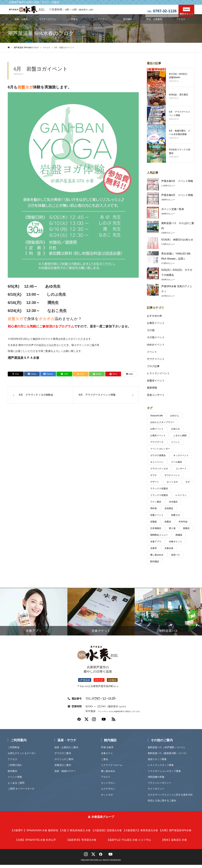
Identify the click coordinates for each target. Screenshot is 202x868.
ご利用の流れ (16, 768)
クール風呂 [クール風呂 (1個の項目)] (177, 465)
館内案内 (14, 774)
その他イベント (156, 340)
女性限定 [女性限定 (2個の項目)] (169, 512)
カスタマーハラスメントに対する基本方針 (171, 798)
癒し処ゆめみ (109, 774)
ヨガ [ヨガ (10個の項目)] (187, 485)
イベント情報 (16, 780)
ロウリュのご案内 (65, 762)
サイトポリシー (157, 792)
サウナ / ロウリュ (48, 22)
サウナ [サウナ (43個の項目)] (154, 478)
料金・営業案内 (154, 22)
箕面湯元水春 (107, 834)
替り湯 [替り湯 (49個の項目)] (172, 531)
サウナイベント (156, 362)
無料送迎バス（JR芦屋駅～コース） (168, 750)
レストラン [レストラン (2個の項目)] (181, 498)
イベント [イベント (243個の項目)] (175, 445)
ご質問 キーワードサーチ (22, 792)
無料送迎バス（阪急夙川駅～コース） (169, 756)
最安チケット (186, 11)
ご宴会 (106, 762)
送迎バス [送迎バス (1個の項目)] (175, 558)
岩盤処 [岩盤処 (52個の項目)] (154, 525)
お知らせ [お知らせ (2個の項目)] (175, 432)
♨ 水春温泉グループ (101, 820)
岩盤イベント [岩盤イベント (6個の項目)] (157, 518)
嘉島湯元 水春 (174, 843)
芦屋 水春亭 (108, 750)
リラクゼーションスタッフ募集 (165, 774)
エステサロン (109, 792)
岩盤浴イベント (156, 384)
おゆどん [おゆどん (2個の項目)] (175, 419)
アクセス (181, 22)
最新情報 (152, 391)
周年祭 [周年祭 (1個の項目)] (154, 512)
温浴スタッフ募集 (158, 762)
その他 (151, 333)
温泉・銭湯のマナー (66, 774)
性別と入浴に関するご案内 (163, 804)
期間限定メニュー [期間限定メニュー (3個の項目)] (159, 538)
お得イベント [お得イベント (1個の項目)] (157, 432)
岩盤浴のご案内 (64, 768)
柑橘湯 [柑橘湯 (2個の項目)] (179, 538)
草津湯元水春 (81, 843)
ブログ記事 (153, 369)
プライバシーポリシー (161, 786)
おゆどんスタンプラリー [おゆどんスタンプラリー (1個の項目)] (162, 425)
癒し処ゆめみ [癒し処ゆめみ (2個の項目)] (157, 558)
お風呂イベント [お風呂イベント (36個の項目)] (158, 439)
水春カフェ (108, 756)
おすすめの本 (154, 319)
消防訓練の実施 (157, 780)
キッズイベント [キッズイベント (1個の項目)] (181, 458)
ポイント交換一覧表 (173, 212)
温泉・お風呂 (21, 22)
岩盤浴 (74, 22)
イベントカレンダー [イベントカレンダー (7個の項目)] (160, 452)
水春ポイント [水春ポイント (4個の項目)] (175, 545)
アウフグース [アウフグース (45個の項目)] (157, 445)
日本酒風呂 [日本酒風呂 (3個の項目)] (156, 531)
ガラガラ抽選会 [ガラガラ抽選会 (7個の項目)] (158, 458)
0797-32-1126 (101, 701)
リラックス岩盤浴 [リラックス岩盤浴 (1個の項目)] (159, 498)
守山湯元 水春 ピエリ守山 (129, 843)
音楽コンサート (156, 398)
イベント (152, 355)
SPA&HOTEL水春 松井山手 (36, 843)
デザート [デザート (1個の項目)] (155, 485)
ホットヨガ (108, 798)
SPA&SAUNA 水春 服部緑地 (34, 834)
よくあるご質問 (17, 786)
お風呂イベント (156, 326)
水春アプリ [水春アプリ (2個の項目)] (156, 545)
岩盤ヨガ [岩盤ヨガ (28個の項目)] (175, 518)
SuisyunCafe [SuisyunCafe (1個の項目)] (156, 419)
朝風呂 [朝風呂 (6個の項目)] (186, 531)
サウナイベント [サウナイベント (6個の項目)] (172, 478)
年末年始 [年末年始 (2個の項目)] (183, 525)
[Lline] (64, 377)
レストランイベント (158, 376)
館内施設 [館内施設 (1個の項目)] (155, 565)
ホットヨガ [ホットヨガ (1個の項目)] (172, 485)
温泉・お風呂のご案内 (67, 750)
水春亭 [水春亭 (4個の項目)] (154, 551)
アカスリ (107, 780)
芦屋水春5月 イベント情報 (177, 184)
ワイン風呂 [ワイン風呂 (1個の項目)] (156, 505)
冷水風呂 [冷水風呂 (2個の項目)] (173, 505)
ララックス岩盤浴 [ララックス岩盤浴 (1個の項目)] (159, 492)
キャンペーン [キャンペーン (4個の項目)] (157, 465)
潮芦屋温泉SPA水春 (175, 834)
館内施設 (128, 22)
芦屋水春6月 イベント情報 (177, 198)
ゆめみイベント (156, 348)
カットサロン (109, 786)
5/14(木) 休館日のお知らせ (177, 243)
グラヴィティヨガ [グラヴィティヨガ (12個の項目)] (159, 472)
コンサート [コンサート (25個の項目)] (181, 472)
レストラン (101, 22)
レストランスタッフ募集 (162, 768)
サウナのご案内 (64, 756)
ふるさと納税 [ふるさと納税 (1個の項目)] (180, 439)
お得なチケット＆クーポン (23, 756)
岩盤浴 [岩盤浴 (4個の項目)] (168, 525)
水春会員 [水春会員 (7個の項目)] (169, 551)
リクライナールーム (113, 768)
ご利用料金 (15, 750)
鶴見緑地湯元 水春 (75, 834)
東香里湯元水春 (140, 834)
